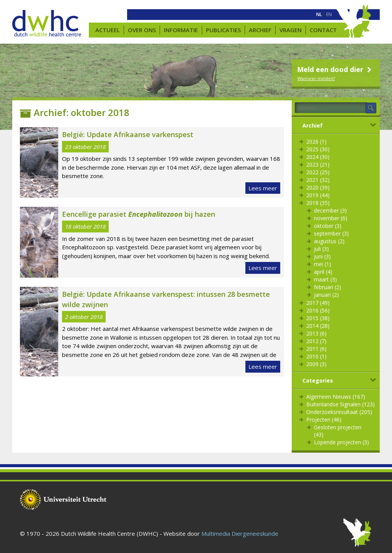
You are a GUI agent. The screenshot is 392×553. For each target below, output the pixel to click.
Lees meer (263, 188)
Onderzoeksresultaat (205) (339, 412)
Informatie (181, 30)
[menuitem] (319, 15)
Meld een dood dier (335, 69)
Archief (260, 30)
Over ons (142, 30)
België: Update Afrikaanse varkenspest (128, 134)
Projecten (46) (324, 420)
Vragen (291, 30)
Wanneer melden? (316, 78)
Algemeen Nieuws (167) (336, 397)
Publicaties (223, 30)
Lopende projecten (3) (341, 442)
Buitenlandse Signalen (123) (341, 404)
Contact (323, 30)
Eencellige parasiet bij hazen (139, 214)
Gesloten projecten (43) (338, 431)
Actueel (108, 30)
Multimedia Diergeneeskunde (240, 533)
